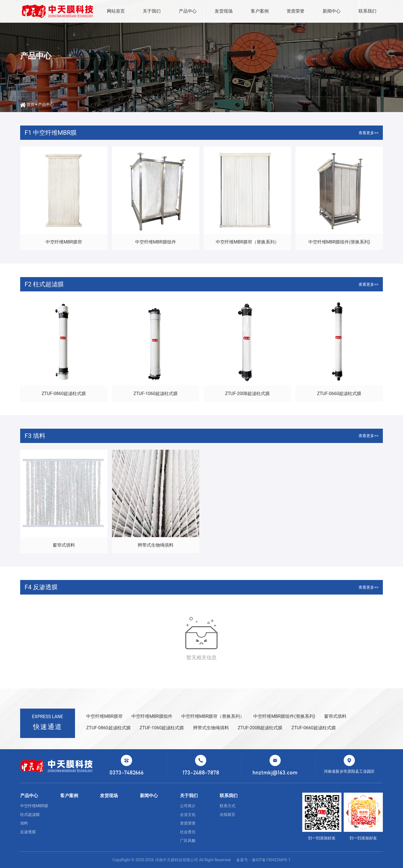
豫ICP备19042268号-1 (271, 860)
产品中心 (188, 11)
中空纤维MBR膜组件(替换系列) (339, 242)
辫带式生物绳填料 (156, 545)
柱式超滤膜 (30, 814)
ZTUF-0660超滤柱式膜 (339, 394)
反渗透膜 (28, 832)
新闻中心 (332, 11)
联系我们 (367, 11)
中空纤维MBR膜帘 (64, 242)
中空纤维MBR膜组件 (156, 242)
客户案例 (260, 11)
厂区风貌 (188, 841)
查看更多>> (368, 133)
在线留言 (228, 814)
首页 (31, 105)
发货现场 (224, 11)
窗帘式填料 (64, 545)
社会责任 (188, 832)
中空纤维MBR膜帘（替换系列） (247, 242)
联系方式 (228, 806)
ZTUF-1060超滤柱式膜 (156, 394)
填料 (24, 823)
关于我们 (152, 11)
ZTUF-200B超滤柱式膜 (247, 394)
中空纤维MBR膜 (34, 806)
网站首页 (116, 11)
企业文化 (188, 814)
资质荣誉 (296, 11)
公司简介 (188, 806)
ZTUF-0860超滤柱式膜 (64, 394)
